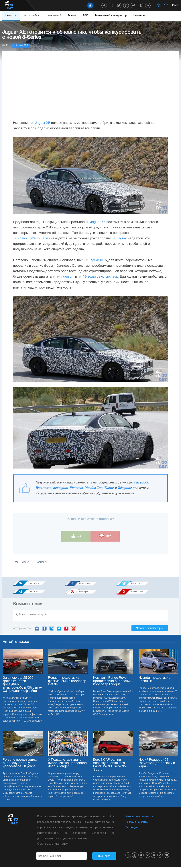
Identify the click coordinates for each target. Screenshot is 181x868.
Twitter (109, 488)
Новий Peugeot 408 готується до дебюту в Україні (157, 764)
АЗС (85, 16)
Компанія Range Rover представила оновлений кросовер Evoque (112, 682)
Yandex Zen (93, 488)
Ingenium (67, 277)
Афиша (72, 16)
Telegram (124, 488)
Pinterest (76, 488)
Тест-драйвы (31, 16)
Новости (11, 16)
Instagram (60, 488)
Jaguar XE (43, 123)
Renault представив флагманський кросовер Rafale (67, 682)
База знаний (53, 16)
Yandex (66, 629)
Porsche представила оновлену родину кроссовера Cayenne (20, 764)
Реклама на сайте (137, 823)
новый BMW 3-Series (34, 239)
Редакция (132, 829)
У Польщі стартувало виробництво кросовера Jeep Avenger (67, 764)
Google (73, 629)
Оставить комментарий (150, 629)
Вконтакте (43, 488)
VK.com (37, 629)
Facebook (141, 483)
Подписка (104, 857)
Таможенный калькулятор (111, 16)
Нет (105, 536)
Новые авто (141, 16)
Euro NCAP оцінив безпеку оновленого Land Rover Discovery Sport (110, 766)
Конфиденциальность (139, 818)
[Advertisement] (90, 89)
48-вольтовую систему (100, 277)
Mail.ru (52, 629)
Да (76, 536)
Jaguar (122, 239)
